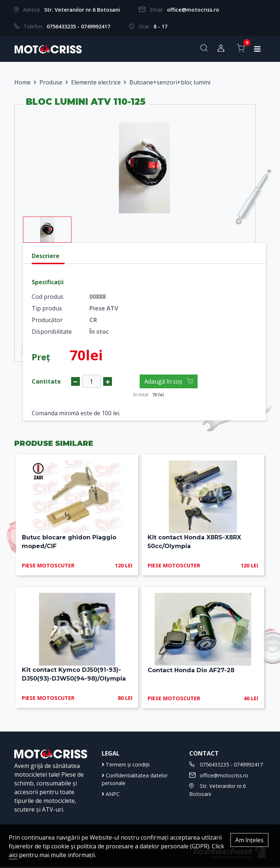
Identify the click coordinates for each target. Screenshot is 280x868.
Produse (51, 82)
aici (13, 855)
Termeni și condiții (126, 766)
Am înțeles (249, 840)
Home (22, 82)
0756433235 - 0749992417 (78, 26)
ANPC (111, 795)
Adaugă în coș (169, 381)
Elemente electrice (96, 82)
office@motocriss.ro (193, 10)
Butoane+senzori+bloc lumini (170, 82)
